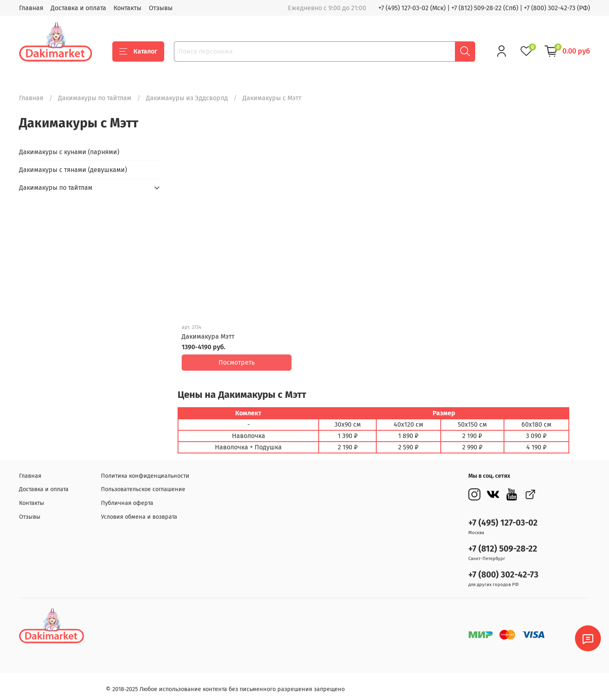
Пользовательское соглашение (143, 484)
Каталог (138, 52)
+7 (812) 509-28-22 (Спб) (485, 8)
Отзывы (161, 8)
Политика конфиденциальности (145, 470)
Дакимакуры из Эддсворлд (187, 98)
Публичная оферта (127, 497)
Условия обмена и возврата (139, 511)
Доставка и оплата (78, 8)
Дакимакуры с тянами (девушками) (73, 170)
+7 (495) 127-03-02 (503, 517)
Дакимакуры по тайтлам (95, 98)
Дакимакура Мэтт (208, 336)
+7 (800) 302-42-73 (503, 569)
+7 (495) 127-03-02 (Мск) (412, 8)
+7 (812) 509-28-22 (503, 543)
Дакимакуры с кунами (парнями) (69, 152)
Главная (31, 8)
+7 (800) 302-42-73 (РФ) (557, 8)
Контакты (128, 8)
